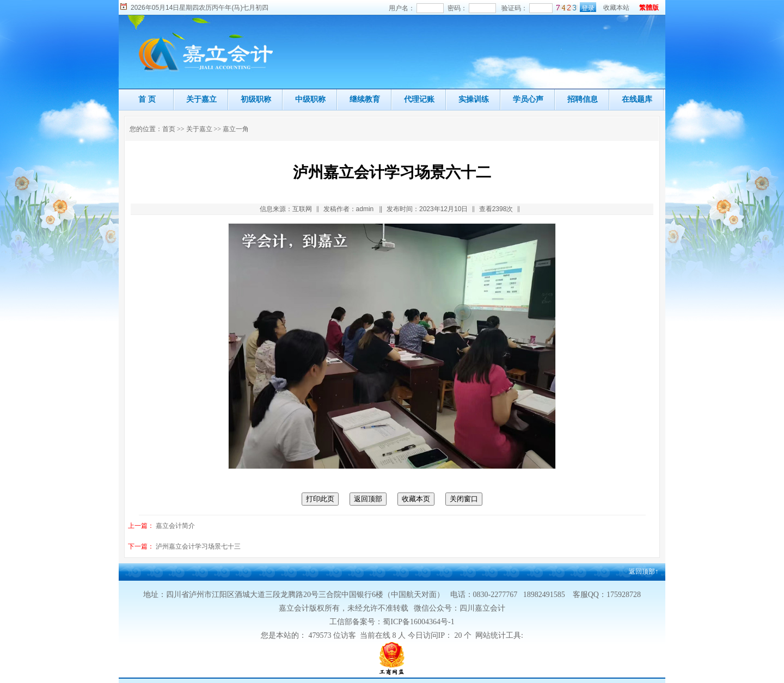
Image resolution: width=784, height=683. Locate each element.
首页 (169, 129)
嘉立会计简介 (175, 526)
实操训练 (474, 99)
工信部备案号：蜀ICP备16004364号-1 (392, 622)
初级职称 (256, 99)
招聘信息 (583, 99)
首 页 (147, 99)
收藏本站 (616, 8)
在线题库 (637, 99)
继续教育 (365, 99)
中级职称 (310, 99)
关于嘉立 (201, 99)
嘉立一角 (236, 129)
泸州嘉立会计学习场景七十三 (198, 546)
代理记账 (419, 99)
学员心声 (528, 99)
